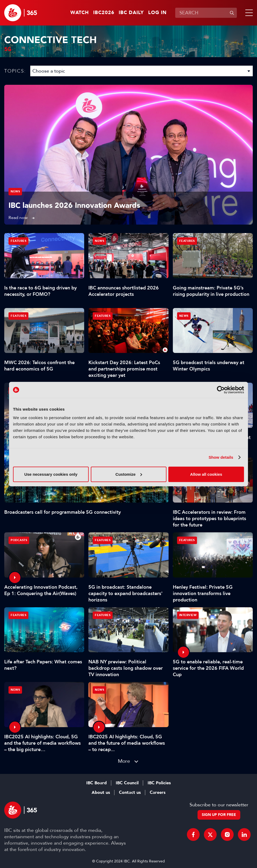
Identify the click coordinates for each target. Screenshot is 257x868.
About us (101, 793)
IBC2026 (104, 13)
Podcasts (19, 540)
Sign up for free (219, 815)
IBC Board (97, 783)
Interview (188, 615)
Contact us (130, 793)
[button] (248, 13)
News (15, 191)
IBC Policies (159, 783)
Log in (157, 13)
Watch (80, 13)
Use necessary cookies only (51, 474)
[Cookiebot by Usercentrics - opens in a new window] (221, 390)
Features (18, 241)
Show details (221, 457)
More (124, 761)
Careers (158, 793)
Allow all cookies (206, 474)
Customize (129, 474)
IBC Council (127, 783)
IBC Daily (131, 13)
